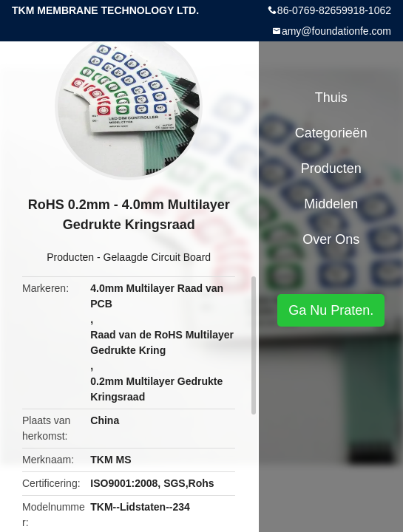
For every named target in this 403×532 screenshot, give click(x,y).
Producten (70, 257)
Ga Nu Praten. (331, 310)
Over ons (331, 239)
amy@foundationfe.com (336, 31)
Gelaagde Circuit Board (158, 257)
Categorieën (331, 133)
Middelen (331, 204)
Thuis (331, 98)
